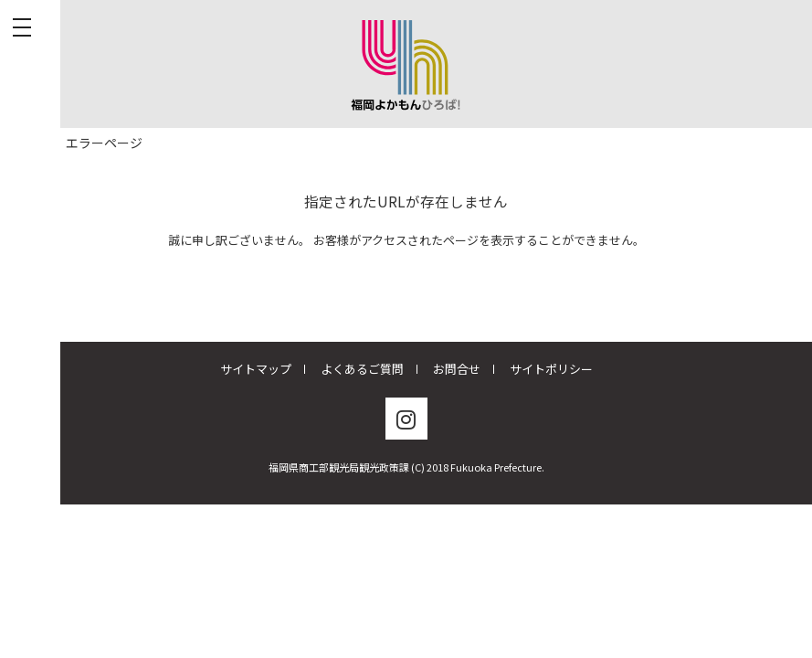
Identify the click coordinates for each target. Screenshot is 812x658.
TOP (22, 143)
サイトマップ (256, 369)
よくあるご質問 (362, 369)
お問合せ (457, 369)
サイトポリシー (551, 369)
